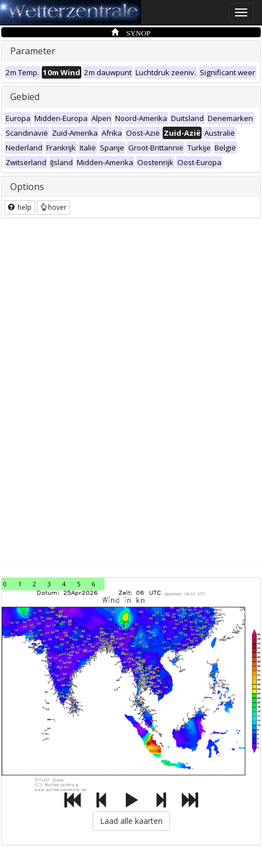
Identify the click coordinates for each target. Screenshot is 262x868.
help (20, 207)
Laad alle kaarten (131, 821)
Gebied (25, 97)
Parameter (33, 51)
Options (27, 187)
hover (53, 207)
